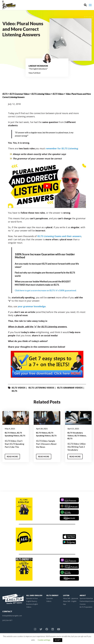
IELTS (5, 94)
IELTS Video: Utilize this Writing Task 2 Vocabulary (77, 447)
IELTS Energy (52, 595)
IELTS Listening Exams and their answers (59, 236)
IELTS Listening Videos (41, 94)
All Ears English (34, 595)
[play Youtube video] (47, 186)
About (83, 595)
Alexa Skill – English (70, 601)
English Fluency (32, 601)
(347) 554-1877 (7, 620)
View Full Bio (34, 73)
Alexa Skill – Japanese (71, 598)
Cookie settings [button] (44, 640)
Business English (32, 604)
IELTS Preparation (86, 607)
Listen (66, 595)
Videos (29, 607)
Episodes (50, 598)
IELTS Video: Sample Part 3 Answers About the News (46, 444)
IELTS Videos (58, 94)
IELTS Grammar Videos (19, 94)
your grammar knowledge (32, 306)
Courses (83, 604)
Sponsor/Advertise (86, 598)
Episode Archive (32, 598)
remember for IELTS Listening (62, 148)
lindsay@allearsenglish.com (12, 616)
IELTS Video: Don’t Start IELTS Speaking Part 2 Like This (14, 444)
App (64, 604)
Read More (12, 456)
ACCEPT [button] (58, 640)
